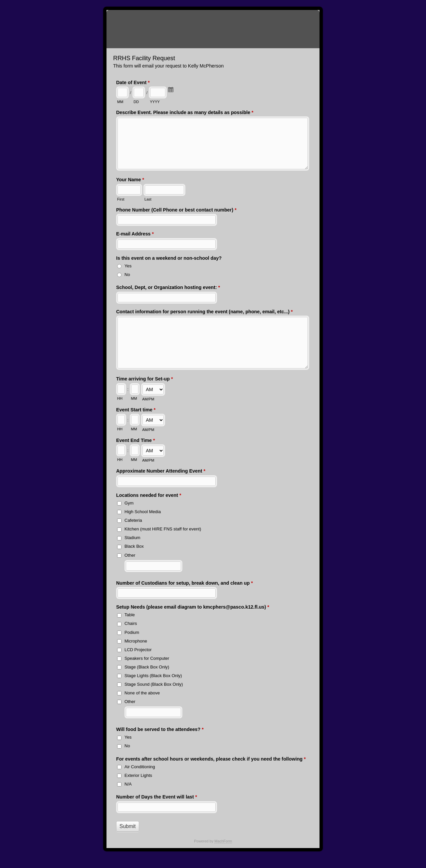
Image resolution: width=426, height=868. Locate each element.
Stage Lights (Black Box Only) (153, 676)
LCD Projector (138, 650)
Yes (128, 266)
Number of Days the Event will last (157, 797)
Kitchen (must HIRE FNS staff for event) (163, 529)
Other (130, 555)
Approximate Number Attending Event (161, 472)
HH (120, 398)
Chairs (131, 623)
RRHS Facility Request (213, 29)
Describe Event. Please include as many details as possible (185, 113)
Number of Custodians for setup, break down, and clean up (185, 584)
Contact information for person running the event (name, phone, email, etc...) (205, 312)
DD (136, 102)
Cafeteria (133, 520)
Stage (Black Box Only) (147, 667)
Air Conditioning (140, 767)
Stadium (132, 538)
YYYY (155, 102)
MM (120, 102)
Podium (132, 632)
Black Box (134, 546)
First (121, 199)
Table (130, 615)
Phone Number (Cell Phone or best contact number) (176, 211)
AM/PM (148, 399)
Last (148, 199)
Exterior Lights (138, 775)
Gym (129, 503)
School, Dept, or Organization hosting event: (168, 288)
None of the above (142, 693)
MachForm (223, 841)
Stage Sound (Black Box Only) (154, 684)
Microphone (136, 641)
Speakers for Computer (147, 658)
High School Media (143, 512)
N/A (128, 784)
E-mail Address (135, 234)
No (127, 275)
